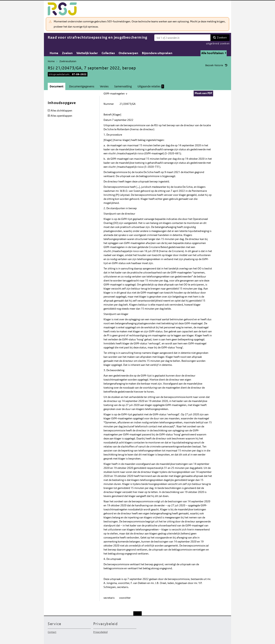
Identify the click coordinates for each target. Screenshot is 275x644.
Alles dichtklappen (61, 111)
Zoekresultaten (68, 61)
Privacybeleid (100, 632)
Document (57, 86)
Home (54, 53)
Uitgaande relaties (151, 86)
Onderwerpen (128, 53)
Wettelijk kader (87, 53)
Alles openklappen (61, 116)
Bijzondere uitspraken (157, 53)
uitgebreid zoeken (218, 44)
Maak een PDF (203, 93)
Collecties (108, 53)
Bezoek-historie (214, 65)
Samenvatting (123, 86)
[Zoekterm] (182, 38)
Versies (104, 86)
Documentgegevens (82, 86)
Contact (52, 632)
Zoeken (222, 37)
